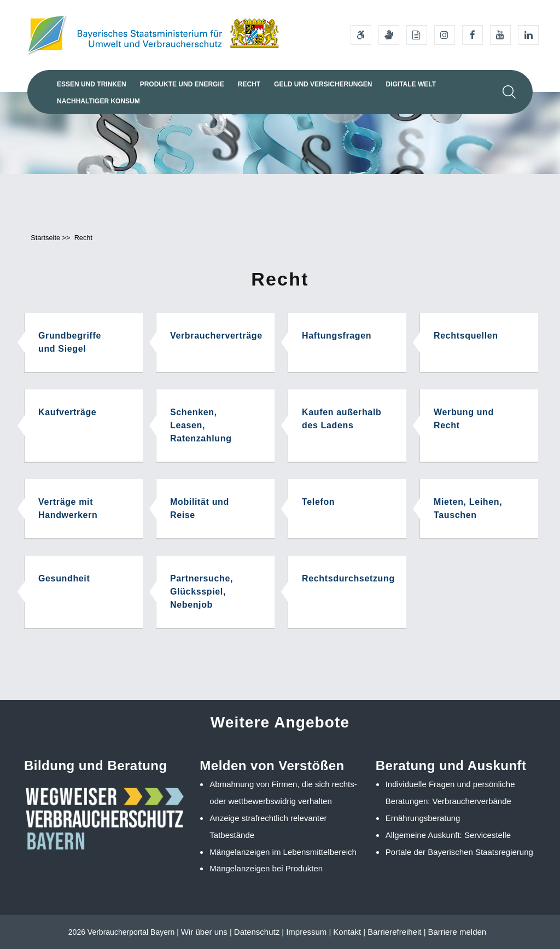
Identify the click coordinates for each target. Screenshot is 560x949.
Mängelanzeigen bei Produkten (266, 868)
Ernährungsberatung (423, 818)
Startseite (45, 238)
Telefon (318, 502)
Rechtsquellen (466, 336)
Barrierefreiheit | (396, 932)
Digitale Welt (411, 84)
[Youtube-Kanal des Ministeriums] (500, 35)
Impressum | (308, 932)
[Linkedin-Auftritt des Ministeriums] (528, 35)
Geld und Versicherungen (323, 84)
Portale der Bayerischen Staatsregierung (459, 852)
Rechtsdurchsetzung (348, 578)
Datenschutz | (259, 932)
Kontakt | (349, 932)
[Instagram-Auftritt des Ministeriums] (445, 35)
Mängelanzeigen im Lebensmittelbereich (283, 852)
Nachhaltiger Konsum (98, 101)
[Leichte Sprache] (417, 35)
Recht (249, 84)
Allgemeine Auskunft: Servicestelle (448, 835)
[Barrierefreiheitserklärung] (361, 35)
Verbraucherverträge (216, 336)
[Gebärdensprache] (389, 35)
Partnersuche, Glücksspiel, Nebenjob (202, 592)
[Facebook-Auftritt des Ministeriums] (472, 35)
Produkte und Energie (182, 84)
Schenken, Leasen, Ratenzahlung (201, 425)
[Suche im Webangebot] (509, 92)
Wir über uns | (206, 932)
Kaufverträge (67, 412)
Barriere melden (457, 932)
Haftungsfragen (337, 336)
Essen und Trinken (92, 84)
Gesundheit (64, 578)
